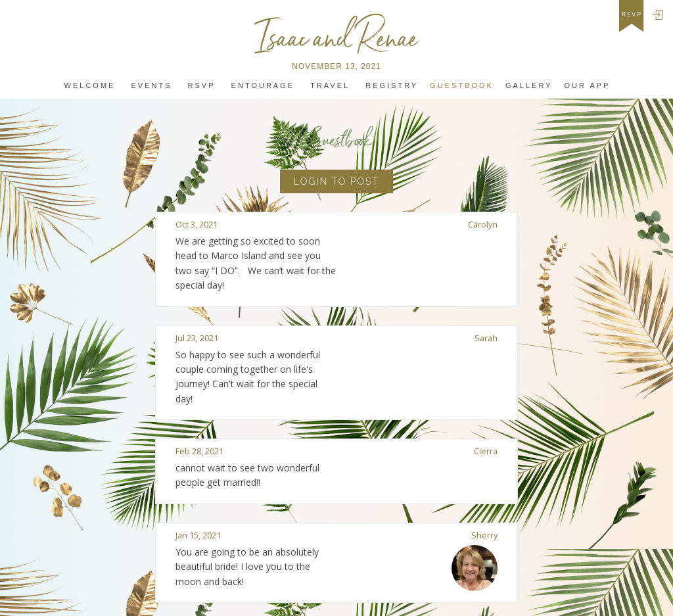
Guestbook (462, 86)
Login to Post (336, 181)
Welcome (90, 86)
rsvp (632, 14)
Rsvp (202, 86)
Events (152, 86)
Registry (392, 86)
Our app (587, 86)
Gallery (529, 86)
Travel (330, 86)
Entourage (263, 86)
